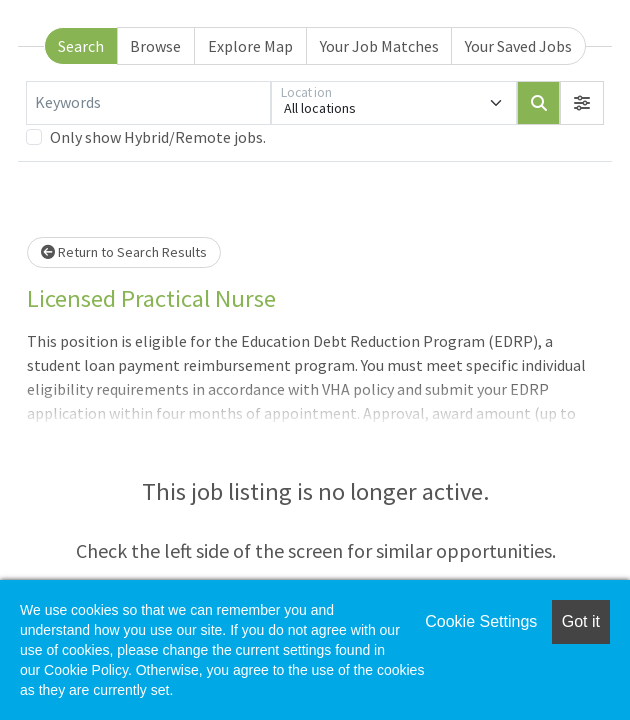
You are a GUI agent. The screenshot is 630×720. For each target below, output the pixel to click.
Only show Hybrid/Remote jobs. (158, 137)
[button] (582, 103)
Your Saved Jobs (518, 46)
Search (81, 46)
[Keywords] (148, 103)
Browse (155, 46)
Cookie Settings (481, 621)
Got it (581, 621)
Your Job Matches (379, 46)
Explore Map (250, 46)
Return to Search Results (124, 252)
